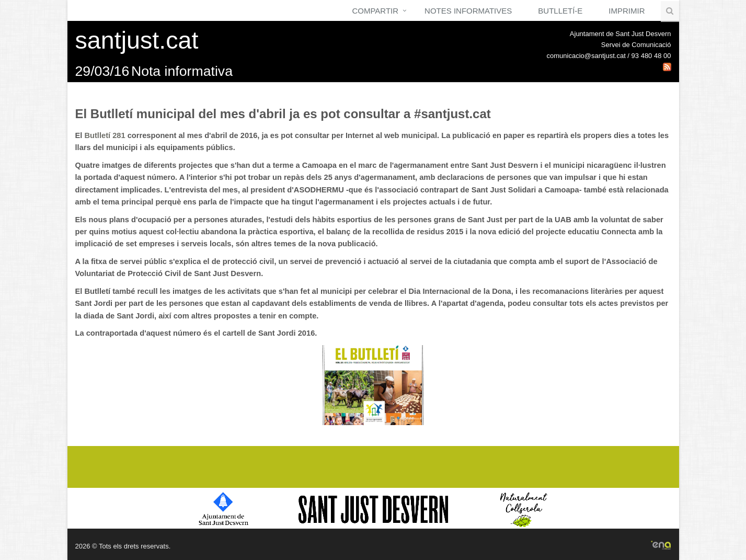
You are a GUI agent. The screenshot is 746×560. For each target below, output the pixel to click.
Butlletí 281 (105, 135)
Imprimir (627, 11)
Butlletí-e (560, 11)
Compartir (375, 11)
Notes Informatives (468, 11)
